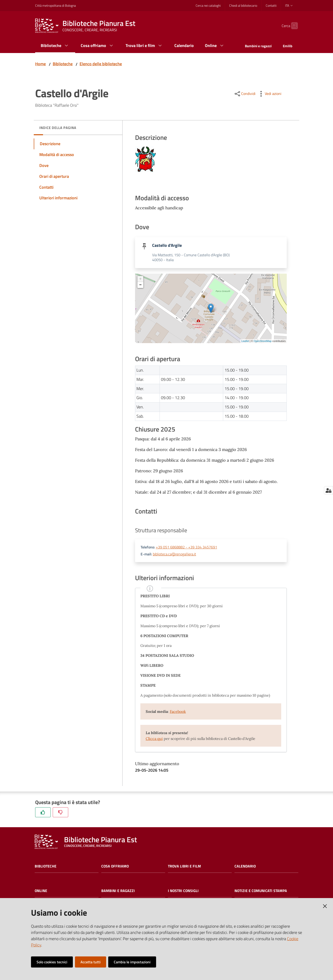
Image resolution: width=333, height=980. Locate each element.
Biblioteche (63, 64)
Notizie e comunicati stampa (261, 891)
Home (40, 64)
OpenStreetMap (263, 341)
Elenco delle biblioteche (101, 64)
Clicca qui (154, 739)
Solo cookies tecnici (52, 962)
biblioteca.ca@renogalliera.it (174, 554)
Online (41, 891)
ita (289, 5)
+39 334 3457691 (203, 547)
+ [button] (140, 279)
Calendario (245, 866)
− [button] (140, 285)
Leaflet (245, 341)
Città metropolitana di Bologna (55, 5)
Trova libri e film (184, 866)
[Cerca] (292, 26)
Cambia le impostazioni (132, 962)
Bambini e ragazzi (118, 891)
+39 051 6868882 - (172, 547)
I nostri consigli (183, 891)
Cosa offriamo (115, 866)
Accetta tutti (91, 962)
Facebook (178, 712)
